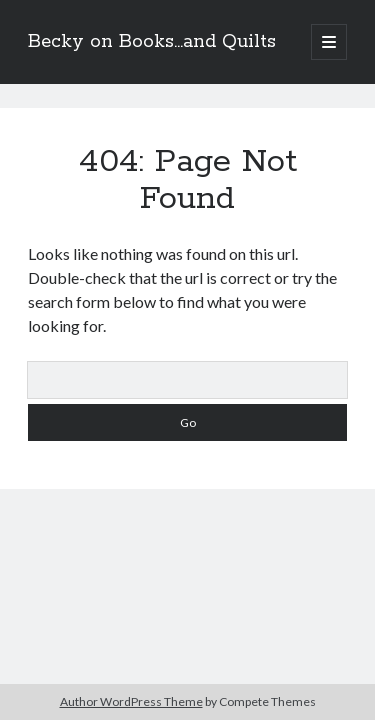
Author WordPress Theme (131, 701)
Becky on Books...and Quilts (152, 42)
